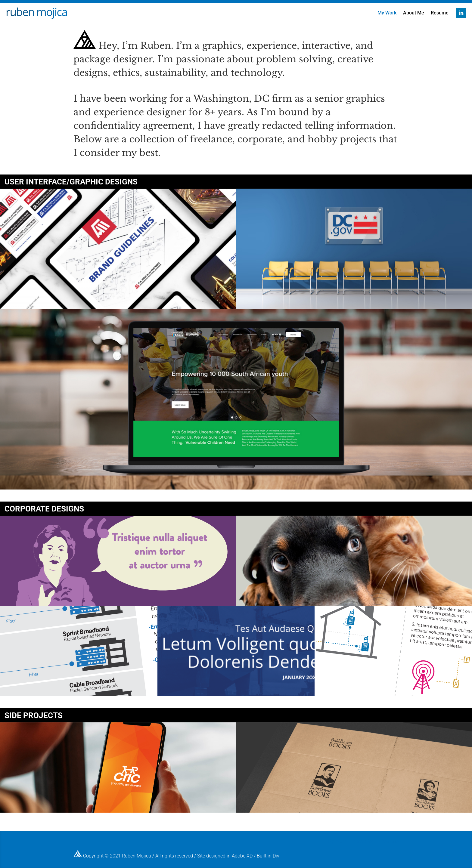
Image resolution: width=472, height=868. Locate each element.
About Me (414, 13)
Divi (277, 856)
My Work (387, 13)
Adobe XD (242, 856)
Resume (440, 13)
